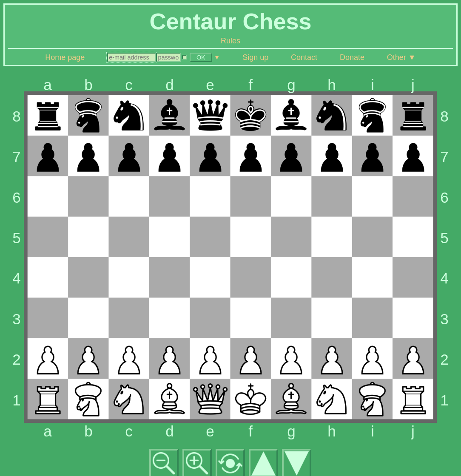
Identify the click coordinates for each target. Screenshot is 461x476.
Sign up (255, 57)
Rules (230, 41)
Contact (304, 57)
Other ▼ (401, 57)
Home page (65, 57)
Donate (352, 57)
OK (201, 57)
